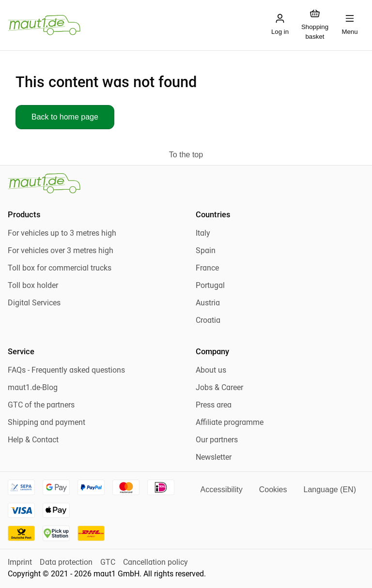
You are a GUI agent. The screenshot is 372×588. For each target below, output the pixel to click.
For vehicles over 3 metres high (61, 251)
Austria (208, 303)
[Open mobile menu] (350, 25)
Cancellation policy (155, 563)
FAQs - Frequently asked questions (66, 371)
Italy (203, 234)
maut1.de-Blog (33, 388)
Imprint (20, 563)
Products (24, 215)
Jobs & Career (219, 388)
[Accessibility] (222, 490)
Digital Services (34, 303)
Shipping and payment (46, 423)
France (207, 269)
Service (21, 352)
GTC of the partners (41, 406)
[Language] (330, 490)
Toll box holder (33, 286)
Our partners (217, 440)
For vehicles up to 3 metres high (62, 234)
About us (211, 371)
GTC (108, 563)
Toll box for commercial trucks (60, 269)
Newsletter (214, 458)
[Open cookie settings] (273, 490)
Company (212, 352)
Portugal (210, 286)
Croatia (208, 321)
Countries (213, 215)
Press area (214, 406)
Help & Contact (33, 440)
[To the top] (186, 155)
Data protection (66, 563)
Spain (206, 251)
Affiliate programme (230, 423)
